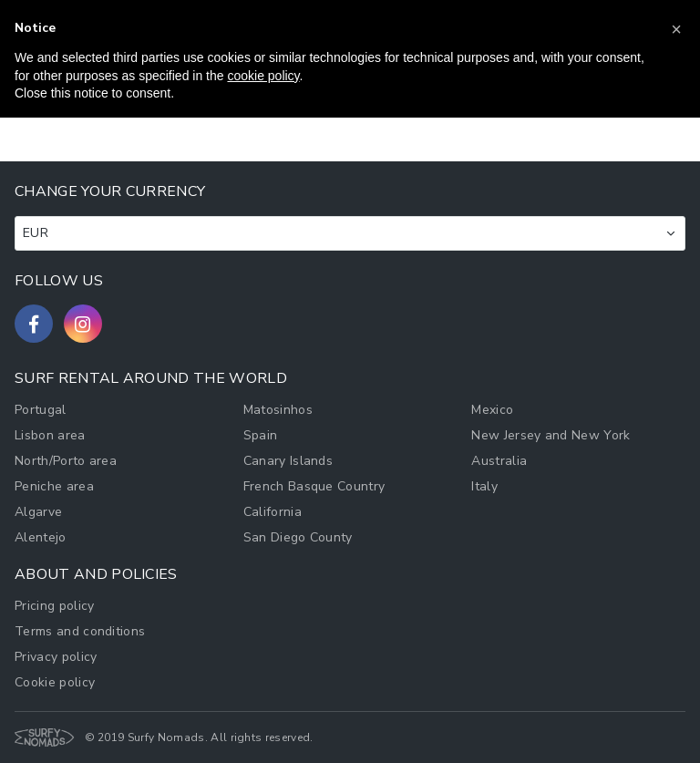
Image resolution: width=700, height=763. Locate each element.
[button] (676, 29)
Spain (261, 435)
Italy (484, 486)
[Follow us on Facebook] (34, 324)
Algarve (38, 512)
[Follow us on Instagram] (83, 324)
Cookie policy (55, 682)
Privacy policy (56, 657)
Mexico (492, 410)
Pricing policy (54, 606)
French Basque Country (314, 486)
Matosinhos (278, 410)
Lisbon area (50, 435)
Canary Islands (288, 461)
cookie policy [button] (263, 76)
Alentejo (41, 537)
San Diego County (298, 537)
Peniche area (54, 486)
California (273, 512)
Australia (499, 461)
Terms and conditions (80, 631)
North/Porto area (66, 461)
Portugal (41, 410)
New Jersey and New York (551, 435)
